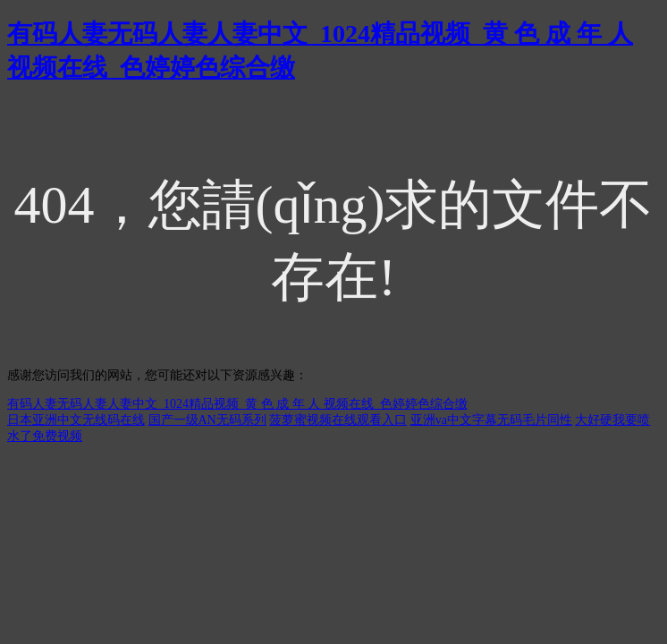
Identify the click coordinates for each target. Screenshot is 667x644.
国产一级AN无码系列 (207, 420)
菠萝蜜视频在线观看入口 (338, 420)
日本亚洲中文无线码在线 (76, 420)
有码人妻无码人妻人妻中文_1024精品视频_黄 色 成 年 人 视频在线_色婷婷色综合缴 (237, 404)
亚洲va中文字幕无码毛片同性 (491, 420)
